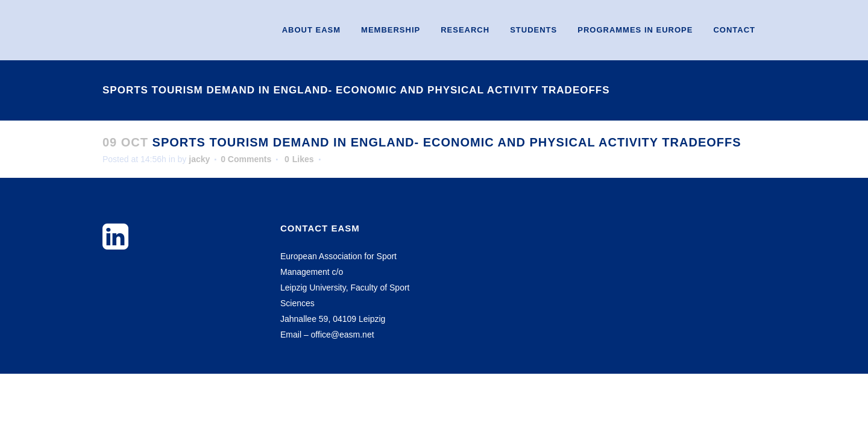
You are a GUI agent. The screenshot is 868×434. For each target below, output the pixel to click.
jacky (199, 159)
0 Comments (246, 159)
